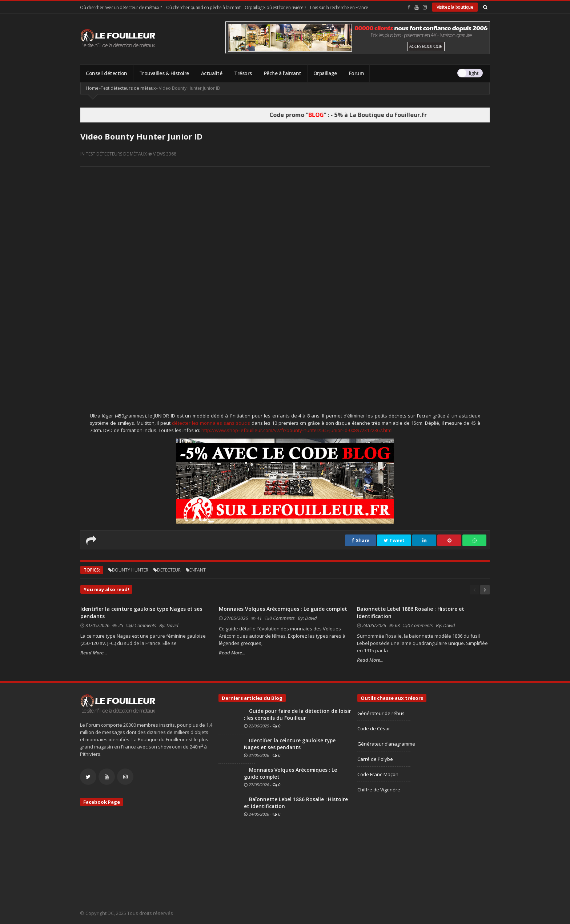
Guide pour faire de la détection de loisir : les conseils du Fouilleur (298, 715)
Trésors (243, 73)
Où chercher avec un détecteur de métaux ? (121, 7)
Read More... (94, 653)
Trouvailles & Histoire (164, 73)
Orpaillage (325, 73)
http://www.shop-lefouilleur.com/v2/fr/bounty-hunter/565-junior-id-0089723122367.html (297, 430)
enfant (198, 570)
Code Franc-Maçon (378, 774)
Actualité (212, 73)
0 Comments (144, 625)
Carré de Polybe (375, 759)
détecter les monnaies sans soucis (211, 423)
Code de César (374, 729)
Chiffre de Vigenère (379, 790)
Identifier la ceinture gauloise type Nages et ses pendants (290, 744)
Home (92, 88)
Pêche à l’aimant (283, 73)
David (172, 625)
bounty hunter (130, 570)
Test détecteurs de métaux (128, 88)
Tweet (394, 540)
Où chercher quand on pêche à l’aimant (203, 7)
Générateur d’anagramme (386, 744)
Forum (356, 73)
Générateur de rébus (381, 713)
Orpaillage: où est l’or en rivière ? (275, 7)
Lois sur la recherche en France (339, 7)
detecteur (169, 570)
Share (360, 540)
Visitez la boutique (455, 7)
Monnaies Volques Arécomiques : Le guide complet (283, 609)
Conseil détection (107, 73)
